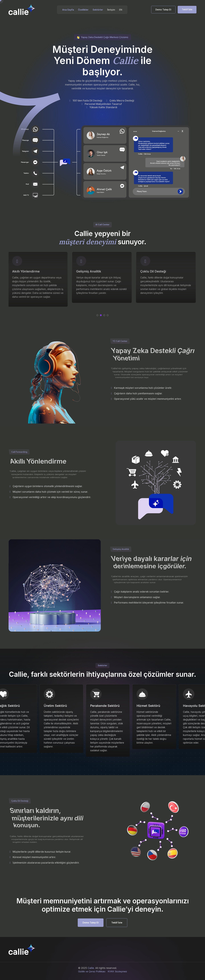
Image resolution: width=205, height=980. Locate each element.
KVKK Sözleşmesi (117, 971)
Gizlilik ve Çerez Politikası (92, 971)
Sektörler (98, 10)
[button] (97, 315)
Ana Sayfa (68, 10)
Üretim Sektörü (62, 706)
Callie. (91, 968)
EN (121, 10)
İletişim (111, 10)
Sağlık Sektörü (15, 706)
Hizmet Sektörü (155, 706)
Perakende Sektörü (111, 706)
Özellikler (83, 10)
